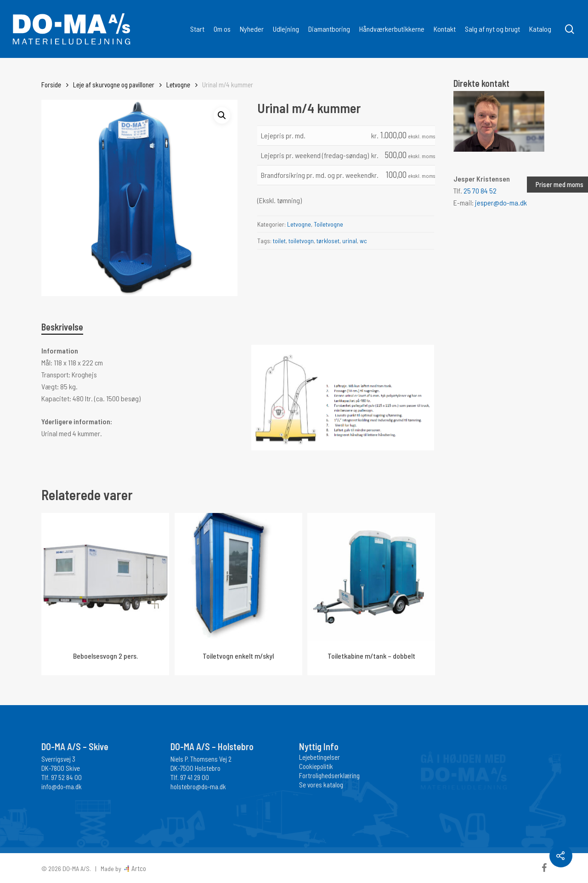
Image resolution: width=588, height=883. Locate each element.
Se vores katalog (321, 785)
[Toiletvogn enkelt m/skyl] (238, 577)
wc (363, 241)
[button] (222, 115)
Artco (138, 868)
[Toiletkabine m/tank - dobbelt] (371, 577)
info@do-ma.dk (62, 786)
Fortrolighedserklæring (329, 775)
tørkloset (328, 241)
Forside (51, 85)
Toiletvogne (328, 224)
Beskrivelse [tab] (62, 327)
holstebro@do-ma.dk (198, 786)
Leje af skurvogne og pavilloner (114, 85)
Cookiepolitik (316, 766)
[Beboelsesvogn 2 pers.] (105, 577)
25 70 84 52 (480, 191)
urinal (350, 241)
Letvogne (178, 85)
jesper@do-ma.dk (501, 202)
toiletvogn (301, 241)
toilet (279, 241)
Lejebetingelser (319, 757)
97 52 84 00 (66, 777)
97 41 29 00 (195, 777)
